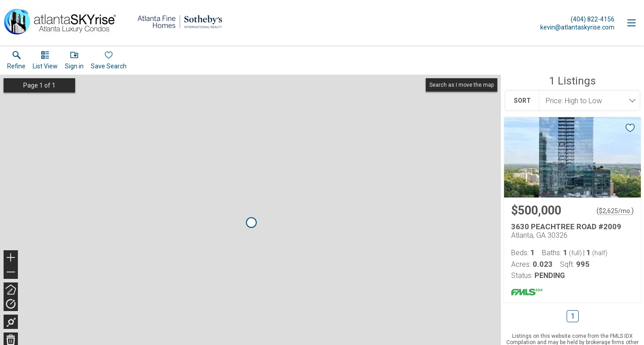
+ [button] (11, 258)
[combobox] (587, 101)
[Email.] (577, 27)
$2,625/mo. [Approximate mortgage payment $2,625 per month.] (615, 211)
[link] (16, 62)
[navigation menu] (631, 23)
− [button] (11, 272)
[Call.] (577, 19)
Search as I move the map (462, 85)
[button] (45, 62)
